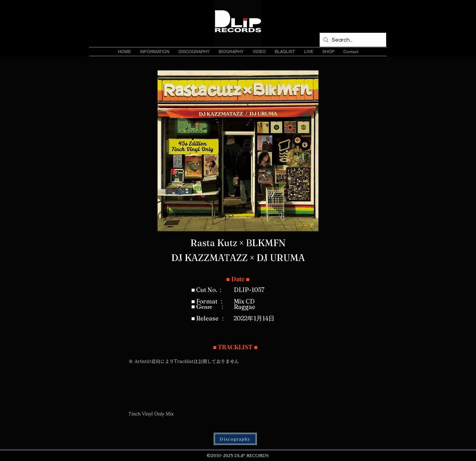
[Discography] (235, 439)
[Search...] (353, 40)
